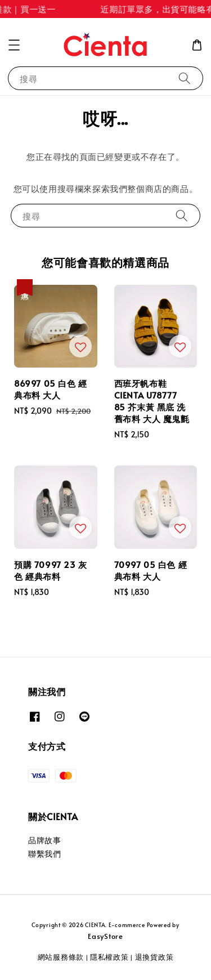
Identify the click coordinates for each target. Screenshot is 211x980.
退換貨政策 (154, 957)
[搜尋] (185, 78)
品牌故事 (44, 840)
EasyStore (105, 936)
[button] (14, 45)
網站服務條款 (61, 957)
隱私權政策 (109, 957)
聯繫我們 (44, 854)
